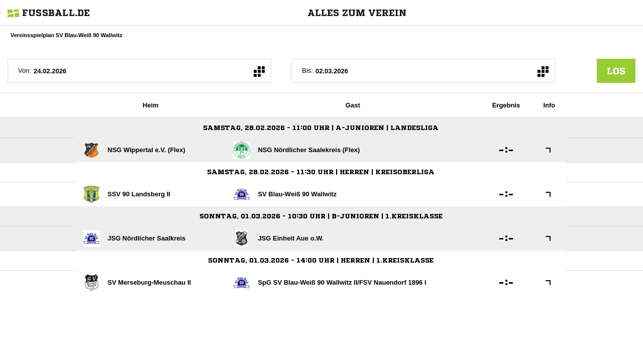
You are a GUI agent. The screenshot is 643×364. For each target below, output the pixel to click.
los (616, 71)
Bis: (307, 71)
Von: (25, 71)
